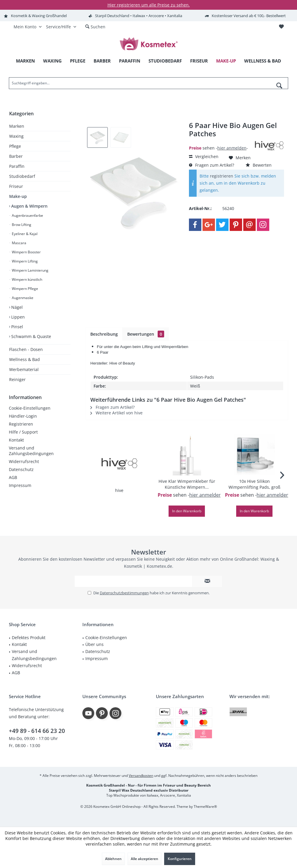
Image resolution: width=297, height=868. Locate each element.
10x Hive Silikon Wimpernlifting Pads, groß (254, 484)
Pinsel (17, 327)
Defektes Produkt (29, 638)
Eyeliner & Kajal (24, 234)
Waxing (16, 136)
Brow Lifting (21, 225)
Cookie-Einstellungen (30, 408)
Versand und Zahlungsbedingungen (31, 451)
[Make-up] (226, 61)
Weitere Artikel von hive (116, 413)
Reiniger (17, 379)
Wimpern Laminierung (30, 270)
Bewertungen (146, 334)
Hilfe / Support (23, 432)
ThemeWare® (205, 807)
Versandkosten (141, 776)
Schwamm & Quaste (31, 336)
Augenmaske (22, 298)
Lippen (17, 317)
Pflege (15, 146)
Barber (16, 156)
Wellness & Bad (25, 359)
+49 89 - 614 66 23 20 (37, 731)
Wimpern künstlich (27, 279)
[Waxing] (52, 61)
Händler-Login (23, 416)
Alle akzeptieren (145, 859)
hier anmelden (232, 148)
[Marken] (25, 61)
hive (119, 490)
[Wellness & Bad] (263, 61)
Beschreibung (104, 334)
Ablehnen (113, 859)
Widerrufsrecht (24, 461)
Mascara (19, 243)
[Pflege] (78, 61)
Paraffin (17, 166)
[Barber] (102, 61)
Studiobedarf (22, 176)
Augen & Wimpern (29, 206)
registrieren (222, 176)
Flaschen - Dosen (26, 349)
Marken (17, 126)
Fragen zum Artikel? (212, 165)
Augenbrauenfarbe (27, 215)
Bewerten (259, 165)
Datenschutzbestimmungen (124, 593)
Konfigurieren (180, 859)
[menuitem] (281, 27)
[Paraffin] (130, 61)
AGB (13, 477)
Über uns (94, 644)
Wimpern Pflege (25, 289)
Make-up (18, 196)
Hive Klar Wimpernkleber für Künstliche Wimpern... (187, 484)
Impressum (20, 485)
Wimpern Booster (26, 252)
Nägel (16, 307)
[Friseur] (199, 61)
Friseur (16, 186)
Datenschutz (21, 469)
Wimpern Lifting (24, 261)
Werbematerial (24, 369)
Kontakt (16, 440)
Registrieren (21, 424)
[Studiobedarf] (165, 61)
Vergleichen (204, 156)
